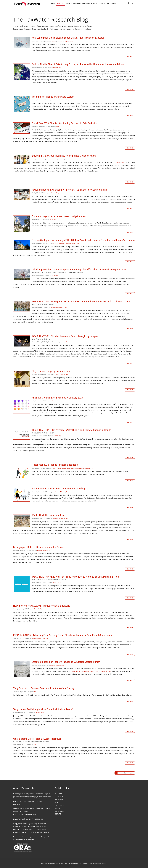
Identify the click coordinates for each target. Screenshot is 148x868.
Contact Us (108, 3)
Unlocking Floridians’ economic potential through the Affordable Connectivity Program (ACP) (22, 274)
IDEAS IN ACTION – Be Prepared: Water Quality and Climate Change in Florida (22, 434)
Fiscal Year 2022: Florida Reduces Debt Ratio (22, 472)
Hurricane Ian (62, 518)
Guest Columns (60, 307)
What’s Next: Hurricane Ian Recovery (22, 521)
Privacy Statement (100, 864)
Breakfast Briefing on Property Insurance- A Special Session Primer (22, 669)
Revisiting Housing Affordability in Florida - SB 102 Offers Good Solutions (22, 195)
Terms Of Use (87, 864)
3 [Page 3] (122, 773)
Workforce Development (63, 41)
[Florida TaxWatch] (27, 3)
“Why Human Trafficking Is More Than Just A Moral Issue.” (43, 709)
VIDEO (57, 802)
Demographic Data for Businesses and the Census (39, 547)
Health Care (63, 100)
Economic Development (65, 243)
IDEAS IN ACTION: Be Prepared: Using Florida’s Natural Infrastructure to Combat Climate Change (22, 306)
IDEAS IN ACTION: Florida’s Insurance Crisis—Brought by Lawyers (22, 341)
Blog (72, 41)
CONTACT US (60, 811)
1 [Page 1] (116, 773)
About (98, 3)
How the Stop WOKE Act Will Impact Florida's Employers (42, 606)
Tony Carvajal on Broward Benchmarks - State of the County (44, 688)
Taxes (89, 468)
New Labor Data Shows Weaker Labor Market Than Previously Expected (22, 43)
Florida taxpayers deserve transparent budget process (22, 224)
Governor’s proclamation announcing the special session (92, 671)
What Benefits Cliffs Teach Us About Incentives (37, 739)
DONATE (58, 814)
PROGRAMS (59, 800)
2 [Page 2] (119, 773)
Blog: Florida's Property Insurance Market (22, 379)
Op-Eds (52, 220)
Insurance (67, 159)
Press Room (88, 3)
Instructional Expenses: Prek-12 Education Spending (22, 495)
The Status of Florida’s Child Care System (22, 104)
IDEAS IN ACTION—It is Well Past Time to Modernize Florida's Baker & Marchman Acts (22, 584)
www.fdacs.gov (44, 832)
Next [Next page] (126, 773)
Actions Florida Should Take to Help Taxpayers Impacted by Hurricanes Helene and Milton (22, 72)
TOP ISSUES (59, 797)
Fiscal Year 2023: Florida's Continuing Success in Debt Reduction (22, 128)
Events (66, 3)
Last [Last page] (131, 773)
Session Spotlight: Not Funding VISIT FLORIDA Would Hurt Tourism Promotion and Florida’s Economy (22, 245)
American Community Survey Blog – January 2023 (22, 405)
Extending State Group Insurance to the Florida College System (22, 160)
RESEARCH (59, 794)
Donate (118, 3)
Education (63, 492)
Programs (76, 3)
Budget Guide (120, 162)
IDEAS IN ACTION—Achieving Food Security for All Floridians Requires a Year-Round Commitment (63, 635)
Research (57, 3)
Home (48, 3)
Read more (130, 57)
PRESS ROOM (60, 805)
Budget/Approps (62, 468)
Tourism (74, 243)
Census (59, 401)
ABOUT (57, 808)
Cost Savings (70, 468)
